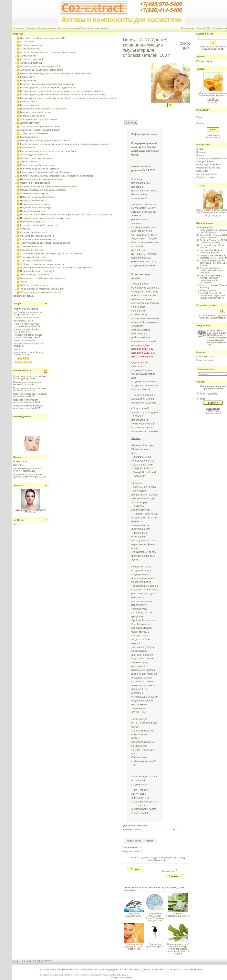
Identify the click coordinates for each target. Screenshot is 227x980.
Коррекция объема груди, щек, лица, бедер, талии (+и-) (48, 151)
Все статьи (19, 465)
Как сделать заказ (205, 161)
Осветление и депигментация (35, 183)
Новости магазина (205, 357)
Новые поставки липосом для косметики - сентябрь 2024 (28, 407)
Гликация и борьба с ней (33, 116)
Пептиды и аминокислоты (33, 200)
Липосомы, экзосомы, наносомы (36, 158)
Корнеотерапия (28, 148)
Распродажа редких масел (27, 318)
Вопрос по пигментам (25, 340)
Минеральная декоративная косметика (40, 169)
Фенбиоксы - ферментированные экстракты (42, 264)
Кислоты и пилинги (30, 137)
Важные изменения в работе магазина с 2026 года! (28, 383)
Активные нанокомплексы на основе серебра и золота (47, 52)
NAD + (17, 349)
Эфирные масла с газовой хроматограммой (42, 289)
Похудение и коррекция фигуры (36, 208)
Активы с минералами (31, 63)
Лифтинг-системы (29, 162)
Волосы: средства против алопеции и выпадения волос (48, 87)
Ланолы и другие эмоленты (34, 155)
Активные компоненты (31, 45)
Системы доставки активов (34, 232)
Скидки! (200, 149)
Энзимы (24, 282)
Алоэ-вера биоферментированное (178, 915)
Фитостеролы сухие (24, 321)
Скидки (201, 69)
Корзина (201, 56)
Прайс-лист (202, 171)
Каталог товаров (47, 28)
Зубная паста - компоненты (34, 133)
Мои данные (188, 28)
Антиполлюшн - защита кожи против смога (41, 70)
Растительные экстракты (33, 222)
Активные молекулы (30, 49)
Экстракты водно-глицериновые (36, 275)
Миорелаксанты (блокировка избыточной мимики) (45, 172)
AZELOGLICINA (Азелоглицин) (31, 510)
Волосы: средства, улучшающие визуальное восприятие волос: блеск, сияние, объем (63, 95)
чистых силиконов (143, 357)
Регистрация (213, 135)
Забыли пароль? (213, 137)
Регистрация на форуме (208, 165)
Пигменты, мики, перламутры (35, 204)
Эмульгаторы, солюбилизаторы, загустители (83, 28)
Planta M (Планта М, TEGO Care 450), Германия (213, 241)
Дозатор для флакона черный (155, 945)
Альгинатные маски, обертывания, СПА (40, 66)
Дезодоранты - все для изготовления (39, 119)
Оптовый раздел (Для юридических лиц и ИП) (43, 38)
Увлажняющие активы (31, 246)
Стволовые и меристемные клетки (37, 239)
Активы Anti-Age (28, 56)
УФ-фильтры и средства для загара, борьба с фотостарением (51, 253)
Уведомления (204, 325)
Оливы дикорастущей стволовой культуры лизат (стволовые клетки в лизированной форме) (178, 949)
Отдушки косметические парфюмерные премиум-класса (48, 186)
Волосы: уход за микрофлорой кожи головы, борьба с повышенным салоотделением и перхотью (69, 98)
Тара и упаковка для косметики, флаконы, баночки (46, 243)
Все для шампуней (30, 105)
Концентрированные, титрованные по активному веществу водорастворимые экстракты (64, 144)
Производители (205, 369)
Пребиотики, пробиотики (32, 211)
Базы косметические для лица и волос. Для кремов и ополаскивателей (56, 73)
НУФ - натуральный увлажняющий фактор (41, 179)
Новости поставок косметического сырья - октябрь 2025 (30, 389)
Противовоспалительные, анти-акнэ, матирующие (45, 218)
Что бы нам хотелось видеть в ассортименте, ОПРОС (29, 313)
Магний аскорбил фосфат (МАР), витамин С (27, 331)
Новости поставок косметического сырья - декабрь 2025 (30, 377)
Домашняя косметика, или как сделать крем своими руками (28, 475)
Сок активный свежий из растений (37, 236)
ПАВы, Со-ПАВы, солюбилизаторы (38, 197)
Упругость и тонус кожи (32, 250)
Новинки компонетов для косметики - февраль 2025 (27, 401)
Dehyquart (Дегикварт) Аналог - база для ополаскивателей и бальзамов (211, 279)
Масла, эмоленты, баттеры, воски (37, 165)
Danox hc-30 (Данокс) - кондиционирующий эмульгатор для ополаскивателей (157, 859)
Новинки (18, 485)
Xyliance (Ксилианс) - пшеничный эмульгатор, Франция (212, 270)
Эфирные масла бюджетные (35, 285)
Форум (17, 303)
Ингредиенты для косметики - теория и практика (28, 470)
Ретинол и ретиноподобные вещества (39, 225)
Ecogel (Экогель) (208, 290)
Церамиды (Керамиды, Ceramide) (37, 271)
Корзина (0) (204, 28)
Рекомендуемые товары (208, 168)
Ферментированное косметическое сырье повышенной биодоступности (56, 268)
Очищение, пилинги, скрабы (34, 193)
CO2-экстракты (28, 42)
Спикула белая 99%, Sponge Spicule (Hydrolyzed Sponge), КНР (155, 917)
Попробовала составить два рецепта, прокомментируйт (28, 336)
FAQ (15, 525)
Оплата (200, 155)
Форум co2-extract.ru (26, 309)
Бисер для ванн (28, 80)
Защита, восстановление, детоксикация (40, 130)
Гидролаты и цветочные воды (35, 112)
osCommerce (127, 978)
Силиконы (25, 229)
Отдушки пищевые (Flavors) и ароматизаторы (43, 190)
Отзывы (201, 186)
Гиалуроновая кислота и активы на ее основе (43, 109)
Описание (131, 123)
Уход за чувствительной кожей (36, 260)
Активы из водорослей (31, 59)
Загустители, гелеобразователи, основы (40, 126)
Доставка (201, 152)
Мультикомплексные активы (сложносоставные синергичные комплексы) (57, 176)
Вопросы (19, 520)
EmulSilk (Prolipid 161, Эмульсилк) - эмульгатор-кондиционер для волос (213, 295)
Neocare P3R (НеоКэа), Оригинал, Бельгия (212, 251)
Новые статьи (20, 461)
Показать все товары (24, 296)
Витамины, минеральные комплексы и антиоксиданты (47, 84)
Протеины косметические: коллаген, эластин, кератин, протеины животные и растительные (66, 215)
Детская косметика (30, 123)
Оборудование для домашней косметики (41, 292)
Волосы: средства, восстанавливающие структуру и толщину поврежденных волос (62, 91)
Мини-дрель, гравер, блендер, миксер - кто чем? (29, 353)
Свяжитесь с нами (206, 177)
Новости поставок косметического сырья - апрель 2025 (30, 395)
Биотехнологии (28, 77)
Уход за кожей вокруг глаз (33, 257)
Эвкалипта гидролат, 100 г (134, 915)
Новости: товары (205, 360)
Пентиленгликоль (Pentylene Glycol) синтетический (134, 946)
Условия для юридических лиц (212, 158)
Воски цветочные (29, 102)
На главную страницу (24, 28)
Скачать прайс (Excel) (207, 174)
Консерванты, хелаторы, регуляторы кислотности (45, 140)
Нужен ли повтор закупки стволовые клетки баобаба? (28, 325)
